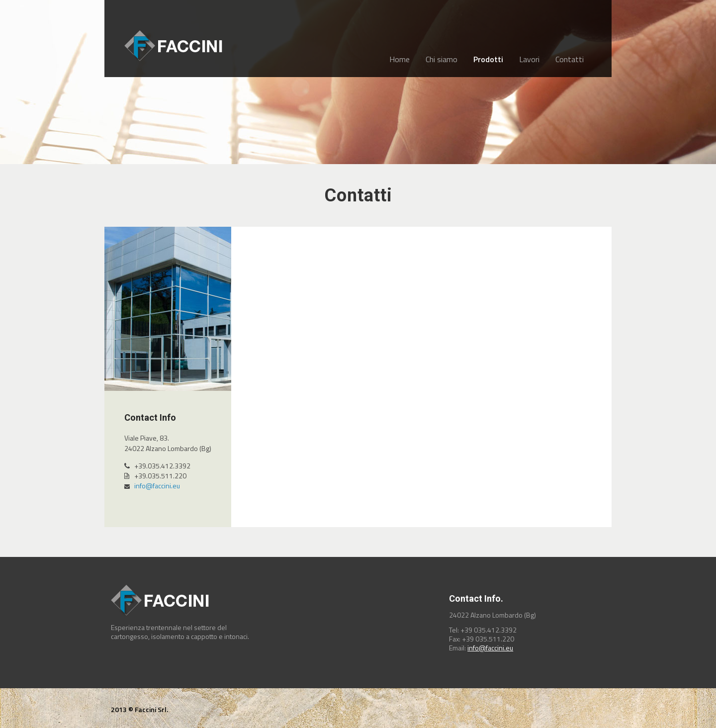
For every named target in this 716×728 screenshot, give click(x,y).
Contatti (570, 59)
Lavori (529, 59)
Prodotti (488, 59)
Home (400, 59)
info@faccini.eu (157, 486)
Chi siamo (442, 59)
